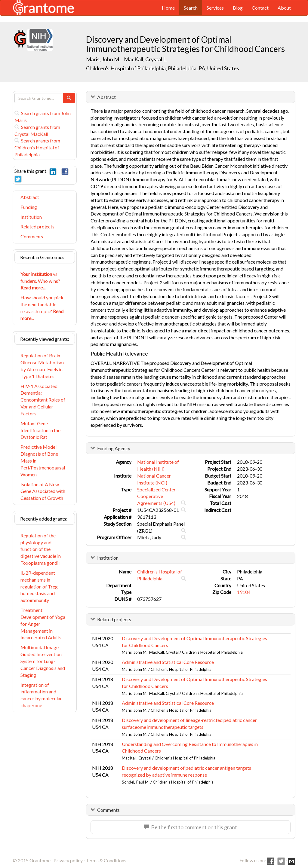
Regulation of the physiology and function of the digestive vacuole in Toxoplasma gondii (41, 549)
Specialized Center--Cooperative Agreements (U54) (158, 496)
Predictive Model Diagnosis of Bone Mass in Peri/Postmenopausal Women (43, 460)
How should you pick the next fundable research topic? (42, 308)
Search (191, 8)
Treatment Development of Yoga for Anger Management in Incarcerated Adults (43, 624)
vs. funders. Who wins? (40, 281)
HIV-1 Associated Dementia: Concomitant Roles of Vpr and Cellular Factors (43, 400)
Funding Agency (114, 448)
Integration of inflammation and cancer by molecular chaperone (41, 695)
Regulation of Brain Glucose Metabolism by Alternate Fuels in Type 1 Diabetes (42, 366)
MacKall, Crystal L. (146, 59)
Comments (32, 236)
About (284, 8)
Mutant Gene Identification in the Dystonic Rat (40, 430)
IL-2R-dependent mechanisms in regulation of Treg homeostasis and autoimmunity (39, 586)
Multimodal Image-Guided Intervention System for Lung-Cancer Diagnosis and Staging (43, 661)
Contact (260, 8)
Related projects (37, 226)
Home (168, 8)
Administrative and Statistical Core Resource (168, 662)
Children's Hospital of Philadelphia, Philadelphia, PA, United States (163, 68)
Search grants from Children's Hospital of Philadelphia (37, 147)
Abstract (30, 197)
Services (215, 8)
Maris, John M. (103, 59)
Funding (29, 207)
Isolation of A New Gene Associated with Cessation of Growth (43, 491)
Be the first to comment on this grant (190, 827)
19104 (244, 592)
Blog (238, 8)
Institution (31, 217)
